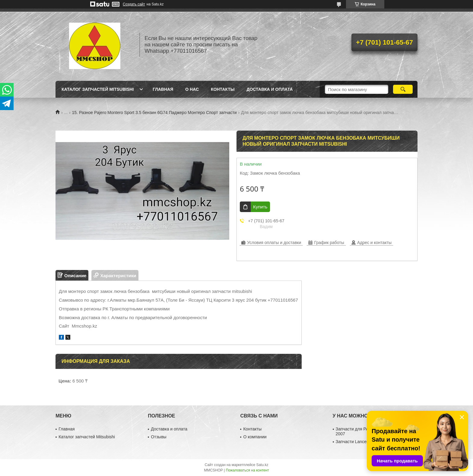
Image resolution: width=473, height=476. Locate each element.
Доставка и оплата (270, 89)
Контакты (223, 89)
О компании (255, 437)
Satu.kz (262, 465)
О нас (192, 89)
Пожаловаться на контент (247, 470)
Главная (163, 89)
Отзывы (159, 437)
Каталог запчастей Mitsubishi (98, 89)
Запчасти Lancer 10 (355, 442)
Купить (260, 207)
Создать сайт (134, 4)
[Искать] (403, 89)
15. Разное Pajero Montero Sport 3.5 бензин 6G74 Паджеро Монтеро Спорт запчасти (154, 113)
